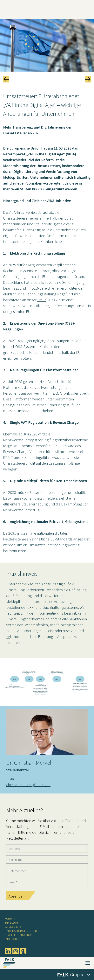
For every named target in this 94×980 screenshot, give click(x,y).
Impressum (11, 923)
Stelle (42, 300)
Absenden (17, 896)
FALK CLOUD (12, 939)
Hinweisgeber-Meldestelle (21, 931)
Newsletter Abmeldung (19, 935)
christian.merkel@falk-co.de (28, 785)
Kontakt (10, 919)
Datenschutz (13, 927)
